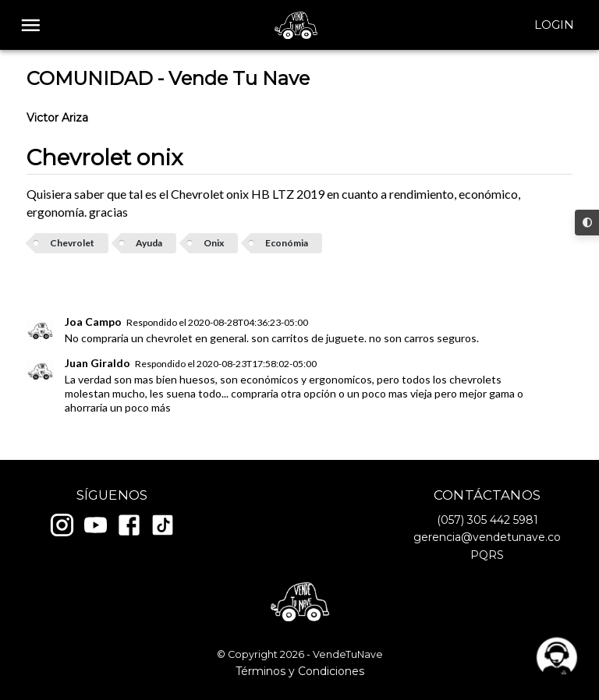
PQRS (487, 555)
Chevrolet (72, 243)
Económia (287, 243)
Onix (214, 243)
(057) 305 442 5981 (487, 520)
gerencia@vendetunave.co (487, 537)
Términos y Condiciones (300, 671)
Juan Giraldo (97, 363)
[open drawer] (31, 25)
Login (554, 25)
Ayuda (149, 243)
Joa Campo (93, 322)
